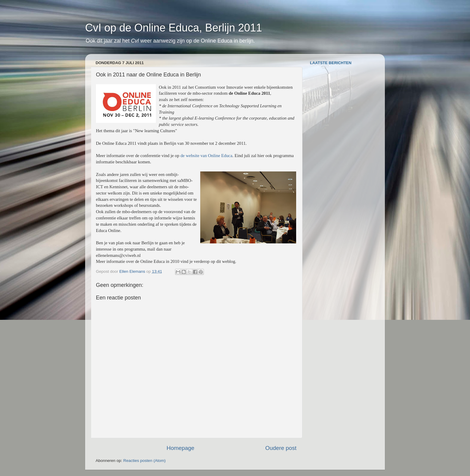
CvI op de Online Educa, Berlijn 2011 (174, 28)
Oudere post (281, 448)
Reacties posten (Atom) (144, 461)
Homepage (180, 448)
